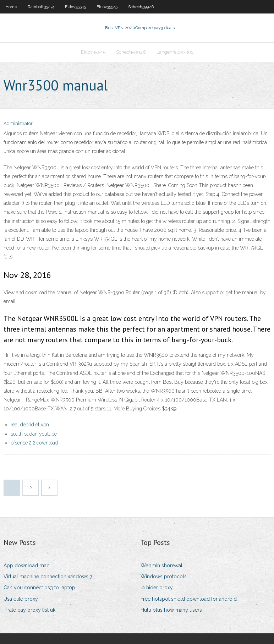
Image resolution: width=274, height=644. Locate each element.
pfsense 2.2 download (34, 443)
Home (11, 7)
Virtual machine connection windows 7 (48, 577)
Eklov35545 (75, 7)
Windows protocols (164, 577)
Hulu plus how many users (171, 610)
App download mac (26, 566)
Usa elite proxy (21, 599)
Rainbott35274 (41, 7)
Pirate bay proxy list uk (29, 610)
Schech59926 (141, 7)
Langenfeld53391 (175, 52)
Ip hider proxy (157, 588)
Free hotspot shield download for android (189, 599)
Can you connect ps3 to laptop (39, 588)
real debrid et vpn (30, 425)
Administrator (18, 123)
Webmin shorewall (162, 566)
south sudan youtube (34, 434)
